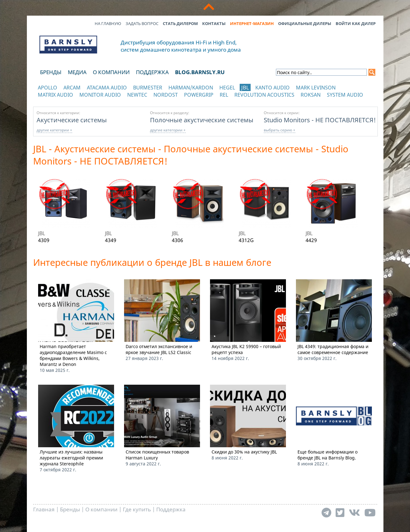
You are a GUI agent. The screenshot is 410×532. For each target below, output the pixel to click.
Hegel (227, 88)
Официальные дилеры (305, 23)
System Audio (345, 95)
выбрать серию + (280, 130)
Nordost (166, 95)
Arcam (72, 88)
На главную (108, 23)
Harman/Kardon (191, 88)
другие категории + (54, 130)
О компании (111, 72)
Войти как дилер (356, 23)
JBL (245, 87)
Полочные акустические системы (202, 120)
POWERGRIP (199, 95)
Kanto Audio (272, 88)
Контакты (214, 23)
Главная (44, 509)
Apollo (47, 88)
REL (224, 95)
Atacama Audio (107, 88)
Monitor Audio (100, 95)
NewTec (137, 95)
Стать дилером (180, 23)
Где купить (137, 509)
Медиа (77, 72)
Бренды (51, 72)
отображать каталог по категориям (69, 101)
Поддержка (152, 72)
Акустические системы (72, 120)
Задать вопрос (142, 23)
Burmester (148, 88)
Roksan (311, 95)
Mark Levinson (316, 88)
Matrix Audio (55, 95)
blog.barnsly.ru (200, 72)
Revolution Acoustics (264, 95)
